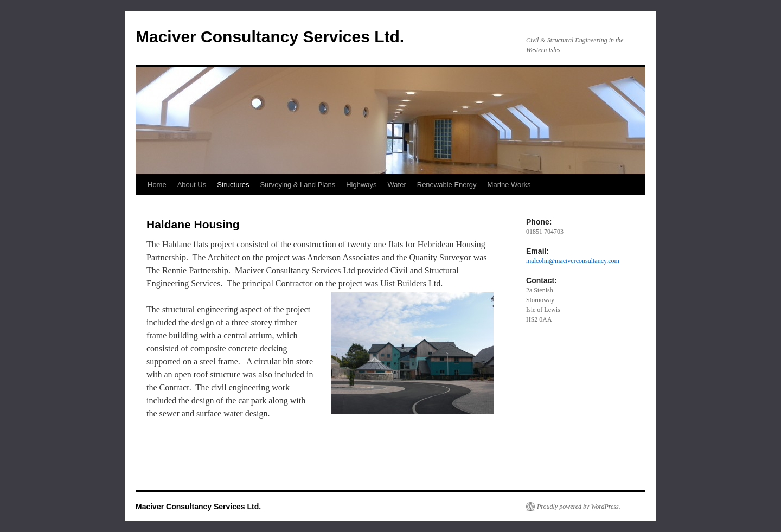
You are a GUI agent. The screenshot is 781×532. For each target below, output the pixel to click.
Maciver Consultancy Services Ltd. (270, 37)
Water (397, 185)
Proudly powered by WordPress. (579, 507)
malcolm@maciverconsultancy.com (573, 261)
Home (157, 185)
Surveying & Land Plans (297, 185)
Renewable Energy (447, 185)
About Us (192, 185)
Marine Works (509, 185)
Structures (233, 185)
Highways (361, 185)
